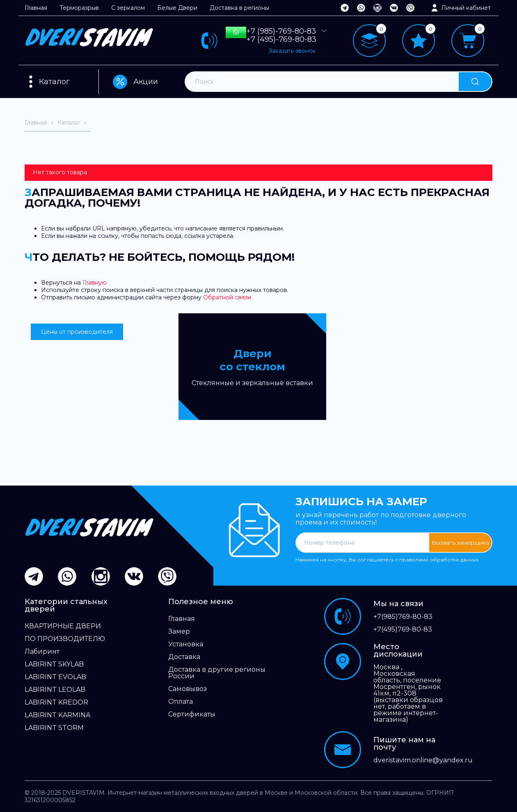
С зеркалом (128, 8)
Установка (186, 644)
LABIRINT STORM (54, 728)
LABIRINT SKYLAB (54, 664)
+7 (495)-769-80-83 (281, 39)
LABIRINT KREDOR (56, 703)
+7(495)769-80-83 (403, 630)
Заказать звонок (292, 51)
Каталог (54, 82)
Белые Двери (177, 8)
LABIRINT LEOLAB (55, 690)
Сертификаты (192, 714)
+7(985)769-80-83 (403, 617)
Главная (36, 8)
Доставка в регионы (239, 8)
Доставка (184, 657)
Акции (135, 82)
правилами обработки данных (439, 560)
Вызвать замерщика (460, 543)
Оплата (181, 702)
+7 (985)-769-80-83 (281, 31)
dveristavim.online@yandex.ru (408, 760)
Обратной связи (227, 297)
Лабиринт (42, 652)
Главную (95, 283)
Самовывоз (188, 689)
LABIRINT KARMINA (57, 715)
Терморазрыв (79, 8)
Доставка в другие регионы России (217, 673)
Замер (179, 632)
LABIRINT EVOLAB (55, 677)
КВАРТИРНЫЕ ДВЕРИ (63, 626)
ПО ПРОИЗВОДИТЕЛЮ (65, 639)
